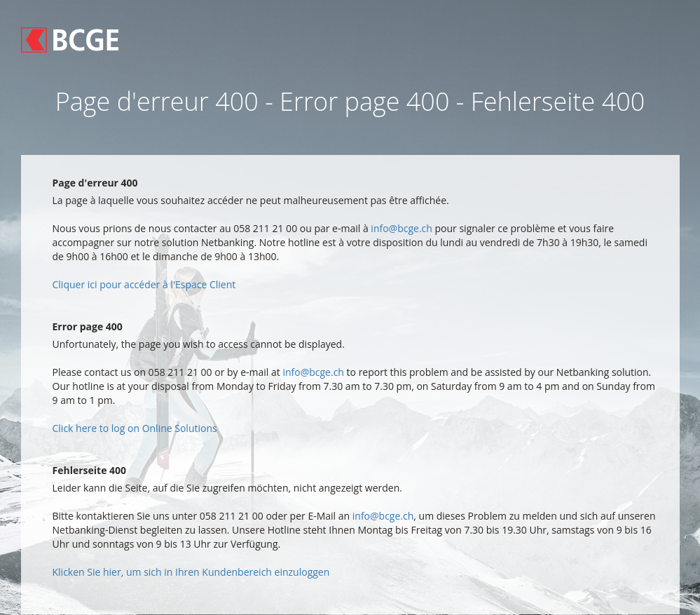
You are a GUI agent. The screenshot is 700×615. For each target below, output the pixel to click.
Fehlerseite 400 (90, 470)
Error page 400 (88, 326)
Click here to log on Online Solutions (135, 428)
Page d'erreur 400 (95, 183)
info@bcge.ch (402, 228)
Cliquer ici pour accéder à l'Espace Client (144, 284)
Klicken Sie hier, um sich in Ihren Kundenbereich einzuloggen (191, 572)
